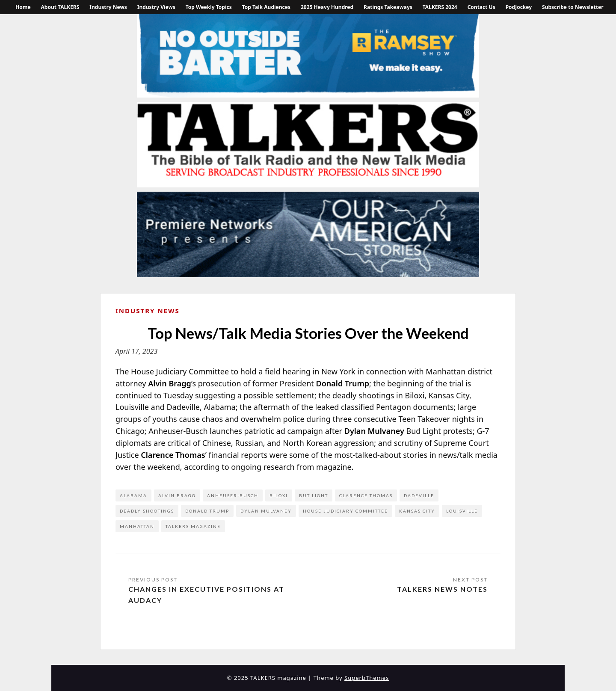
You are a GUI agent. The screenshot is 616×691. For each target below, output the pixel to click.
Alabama (133, 495)
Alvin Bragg (177, 495)
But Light (314, 495)
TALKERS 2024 (440, 7)
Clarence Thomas (366, 495)
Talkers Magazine (193, 526)
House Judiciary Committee (345, 511)
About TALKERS (60, 7)
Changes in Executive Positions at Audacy (206, 595)
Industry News (108, 7)
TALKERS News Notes (442, 589)
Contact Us (481, 7)
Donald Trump (207, 511)
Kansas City (417, 511)
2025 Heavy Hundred (327, 7)
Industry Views (156, 7)
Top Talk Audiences (266, 7)
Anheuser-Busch (233, 495)
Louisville (462, 511)
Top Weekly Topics (209, 7)
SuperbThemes (367, 678)
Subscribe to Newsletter (573, 7)
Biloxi (279, 495)
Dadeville (419, 495)
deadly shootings (147, 511)
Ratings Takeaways (388, 7)
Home (23, 7)
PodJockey (519, 7)
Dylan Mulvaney (266, 511)
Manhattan (137, 526)
